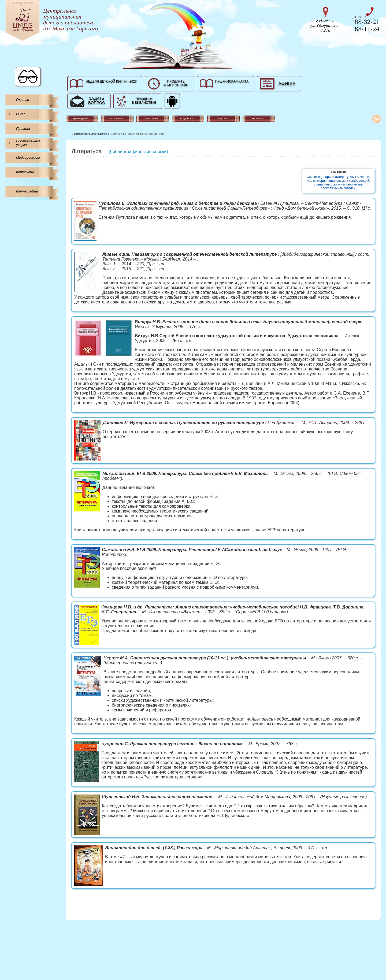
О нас (21, 114)
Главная (23, 100)
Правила (23, 129)
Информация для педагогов (92, 133)
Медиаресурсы (28, 157)
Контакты (25, 172)
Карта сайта (27, 191)
